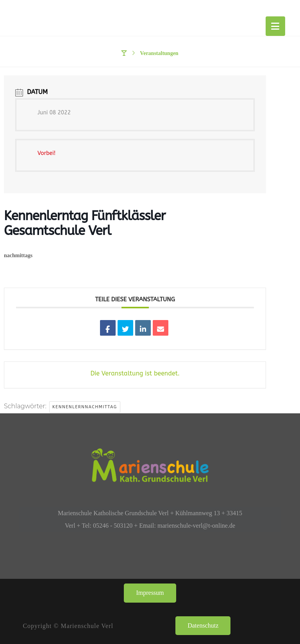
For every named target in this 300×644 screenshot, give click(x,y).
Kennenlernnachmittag (85, 407)
